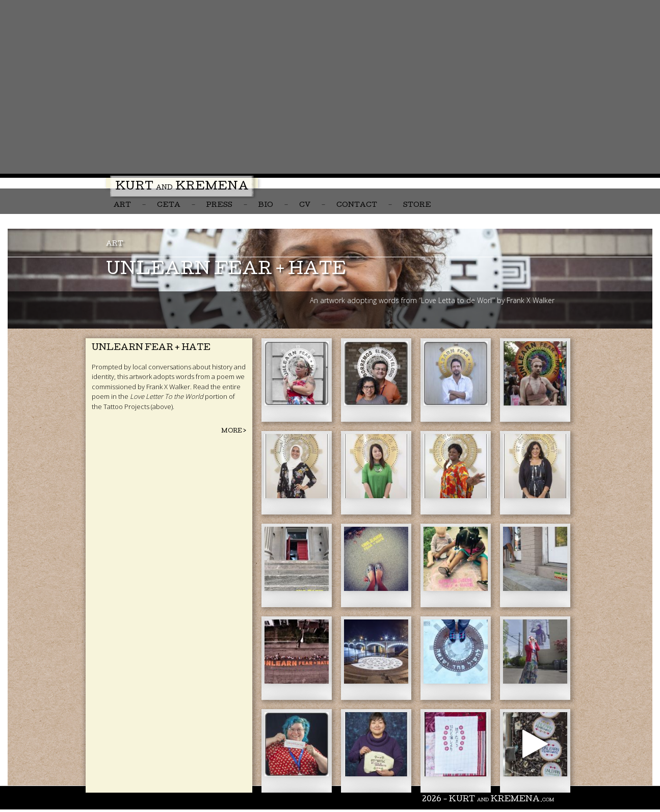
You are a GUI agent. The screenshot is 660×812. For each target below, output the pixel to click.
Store (417, 206)
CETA (169, 206)
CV (305, 206)
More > (234, 431)
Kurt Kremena (182, 187)
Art (122, 206)
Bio (266, 206)
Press (219, 206)
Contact (357, 206)
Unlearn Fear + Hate (151, 348)
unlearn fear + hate (226, 271)
